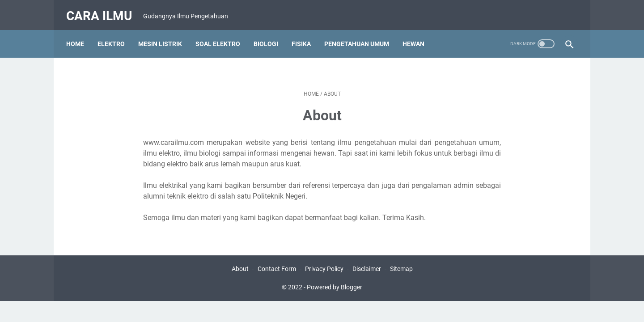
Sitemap (401, 261)
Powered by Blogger (335, 279)
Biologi (269, 35)
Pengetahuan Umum (360, 35)
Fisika (305, 35)
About (240, 261)
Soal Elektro (221, 35)
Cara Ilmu (103, 11)
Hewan (417, 35)
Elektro (115, 35)
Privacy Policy (324, 261)
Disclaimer (367, 261)
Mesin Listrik (164, 35)
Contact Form (277, 261)
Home (79, 35)
